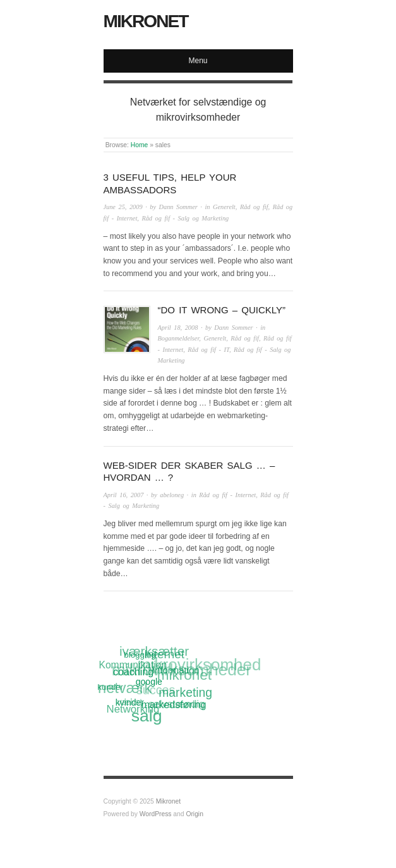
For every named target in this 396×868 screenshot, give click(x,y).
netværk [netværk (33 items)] (125, 689)
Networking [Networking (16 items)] (133, 709)
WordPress (156, 814)
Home (139, 145)
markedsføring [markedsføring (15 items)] (174, 704)
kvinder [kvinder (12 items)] (130, 702)
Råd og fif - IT (208, 350)
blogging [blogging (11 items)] (140, 655)
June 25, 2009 (123, 207)
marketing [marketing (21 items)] (185, 693)
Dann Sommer (178, 207)
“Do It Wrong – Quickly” (222, 310)
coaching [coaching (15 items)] (133, 672)
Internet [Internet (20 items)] (164, 654)
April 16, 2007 (124, 495)
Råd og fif (254, 207)
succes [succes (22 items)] (156, 690)
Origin (194, 814)
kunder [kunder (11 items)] (110, 687)
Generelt (224, 207)
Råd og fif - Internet (227, 495)
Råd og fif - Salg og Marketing (185, 218)
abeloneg (172, 495)
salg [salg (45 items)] (147, 716)
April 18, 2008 (178, 328)
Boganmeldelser (179, 338)
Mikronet (146, 21)
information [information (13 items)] (176, 670)
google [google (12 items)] (149, 682)
